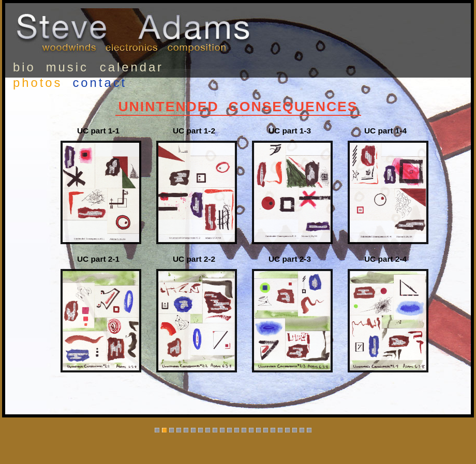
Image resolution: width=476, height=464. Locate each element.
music (67, 67)
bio (24, 67)
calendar (132, 67)
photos (38, 83)
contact (100, 83)
